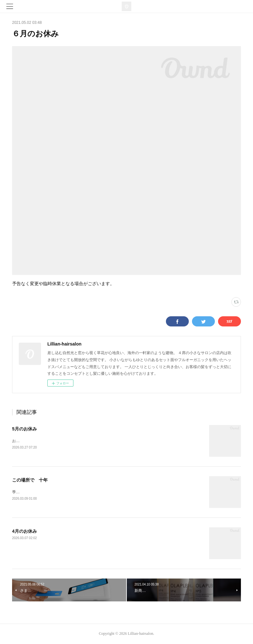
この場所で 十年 (30, 480)
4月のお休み (24, 531)
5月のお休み (24, 429)
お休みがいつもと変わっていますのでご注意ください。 (60, 441)
